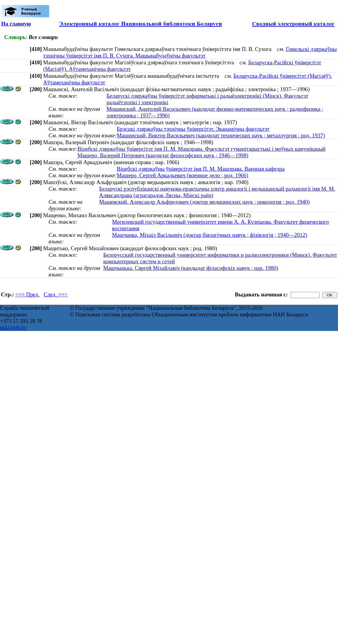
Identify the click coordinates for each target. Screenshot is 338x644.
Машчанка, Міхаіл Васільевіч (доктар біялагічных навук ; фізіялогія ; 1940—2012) (210, 235)
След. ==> (56, 294)
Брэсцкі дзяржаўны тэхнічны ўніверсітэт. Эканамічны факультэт (193, 129)
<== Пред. (28, 294)
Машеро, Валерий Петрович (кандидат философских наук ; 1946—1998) (163, 155)
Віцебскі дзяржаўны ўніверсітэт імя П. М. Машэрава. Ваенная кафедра (201, 169)
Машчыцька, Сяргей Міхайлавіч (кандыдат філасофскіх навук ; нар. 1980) (191, 268)
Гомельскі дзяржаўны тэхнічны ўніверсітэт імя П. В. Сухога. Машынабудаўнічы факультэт (190, 52)
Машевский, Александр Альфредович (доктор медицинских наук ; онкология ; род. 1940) (204, 202)
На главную (16, 24)
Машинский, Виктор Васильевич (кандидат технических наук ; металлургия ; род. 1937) (221, 135)
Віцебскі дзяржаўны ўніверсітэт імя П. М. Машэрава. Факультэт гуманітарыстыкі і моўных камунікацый (201, 149)
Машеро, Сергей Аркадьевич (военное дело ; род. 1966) (182, 175)
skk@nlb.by (13, 328)
